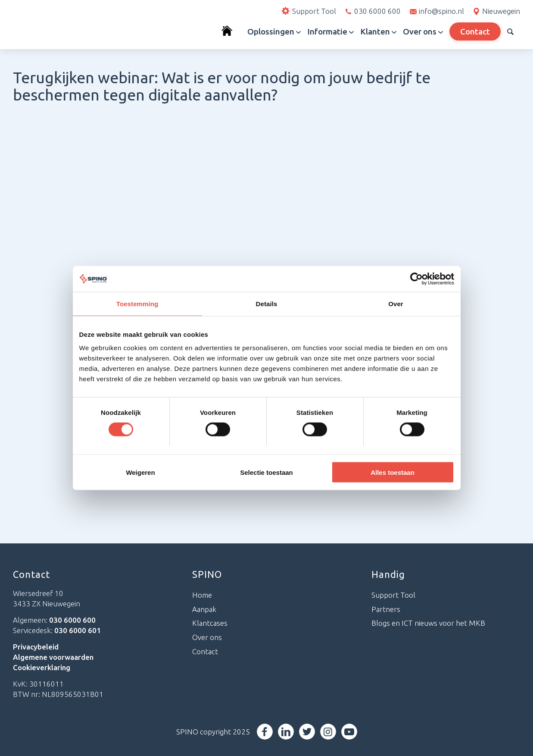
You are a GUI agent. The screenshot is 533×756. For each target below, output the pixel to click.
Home (202, 595)
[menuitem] (231, 31)
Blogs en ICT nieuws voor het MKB (428, 623)
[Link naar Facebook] (265, 732)
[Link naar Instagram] (328, 732)
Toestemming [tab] (137, 303)
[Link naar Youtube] (349, 732)
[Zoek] (510, 31)
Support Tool (393, 595)
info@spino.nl (441, 11)
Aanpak (204, 609)
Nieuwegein (501, 11)
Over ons (207, 637)
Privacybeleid (36, 647)
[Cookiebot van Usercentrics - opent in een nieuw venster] (416, 279)
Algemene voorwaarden (53, 657)
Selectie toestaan (266, 472)
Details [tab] (267, 303)
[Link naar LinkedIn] (286, 732)
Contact (205, 651)
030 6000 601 (78, 630)
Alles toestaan (393, 472)
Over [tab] (396, 303)
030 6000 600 (377, 11)
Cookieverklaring (42, 667)
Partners (386, 609)
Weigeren (140, 472)
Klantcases (210, 623)
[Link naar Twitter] (307, 732)
